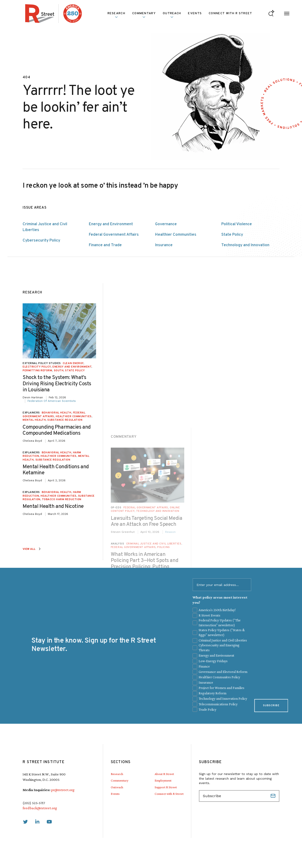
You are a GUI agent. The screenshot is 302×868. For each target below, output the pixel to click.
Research (116, 15)
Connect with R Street (230, 14)
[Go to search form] (271, 14)
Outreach (172, 15)
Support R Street (166, 787)
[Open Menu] (287, 14)
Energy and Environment (111, 254)
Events (195, 14)
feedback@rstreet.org (40, 808)
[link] (25, 822)
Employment (163, 780)
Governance (166, 254)
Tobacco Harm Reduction (62, 725)
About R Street (164, 774)
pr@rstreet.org (63, 790)
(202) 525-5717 (34, 803)
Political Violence (237, 254)
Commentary (144, 15)
